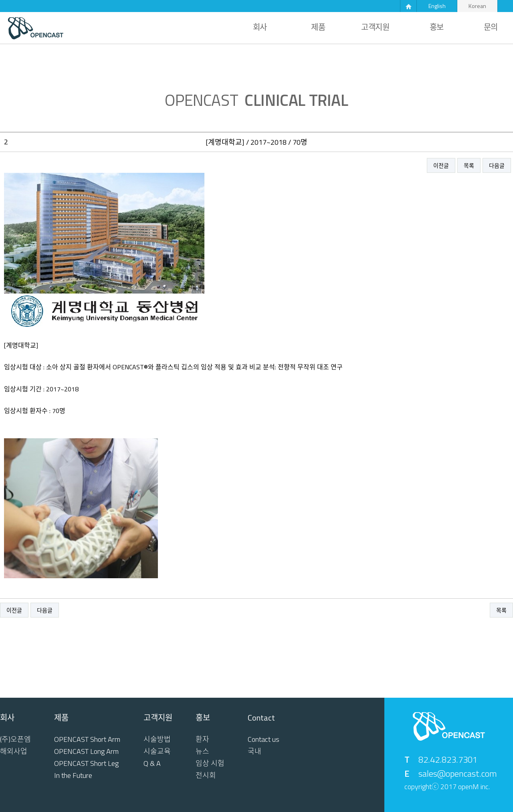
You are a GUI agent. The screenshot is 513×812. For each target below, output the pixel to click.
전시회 (206, 776)
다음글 (497, 165)
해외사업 (14, 751)
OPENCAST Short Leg (86, 763)
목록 (469, 165)
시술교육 (157, 751)
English (437, 6)
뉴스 (202, 751)
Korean (477, 6)
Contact (261, 718)
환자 (202, 739)
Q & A (152, 763)
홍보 (437, 27)
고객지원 (375, 27)
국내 (254, 751)
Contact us (264, 739)
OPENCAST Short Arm (87, 739)
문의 (491, 27)
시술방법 (157, 739)
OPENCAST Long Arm (86, 751)
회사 (260, 27)
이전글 (441, 165)
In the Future (73, 776)
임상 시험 (210, 763)
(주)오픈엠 (15, 739)
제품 (318, 27)
